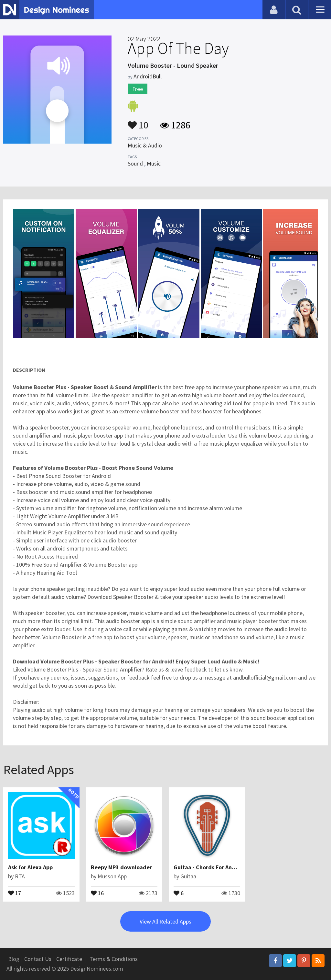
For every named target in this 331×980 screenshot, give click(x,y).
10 (138, 122)
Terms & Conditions (114, 959)
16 (97, 893)
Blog (14, 959)
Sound (135, 163)
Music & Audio (145, 145)
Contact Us (38, 959)
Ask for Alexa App (30, 867)
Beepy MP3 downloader (121, 867)
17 (15, 893)
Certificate (69, 959)
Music (154, 163)
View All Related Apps (165, 921)
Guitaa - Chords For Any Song (211, 867)
